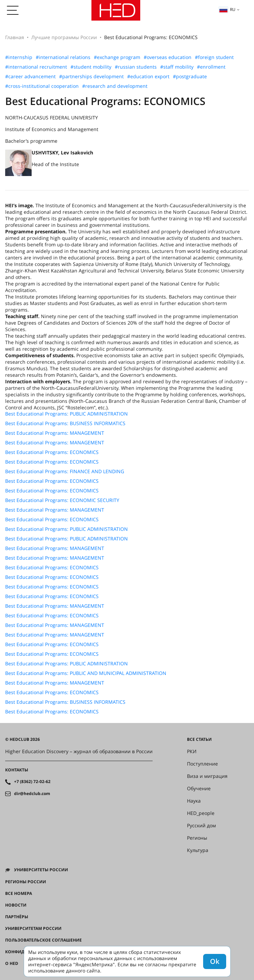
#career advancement (30, 77)
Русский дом (201, 826)
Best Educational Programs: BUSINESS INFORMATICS (65, 423)
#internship (19, 57)
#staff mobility (177, 67)
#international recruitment (36, 67)
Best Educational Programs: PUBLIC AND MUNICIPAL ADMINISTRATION (86, 673)
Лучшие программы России (64, 37)
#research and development (115, 86)
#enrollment (211, 67)
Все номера (19, 894)
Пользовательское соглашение (43, 940)
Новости (16, 905)
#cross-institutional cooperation (42, 86)
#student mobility (91, 67)
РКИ (192, 751)
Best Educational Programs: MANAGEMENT (55, 433)
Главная (15, 37)
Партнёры (17, 917)
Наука (194, 801)
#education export (148, 77)
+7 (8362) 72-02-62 (32, 782)
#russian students (136, 67)
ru (227, 9)
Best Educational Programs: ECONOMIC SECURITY (62, 500)
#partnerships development (91, 77)
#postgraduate (190, 77)
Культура (198, 850)
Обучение (199, 789)
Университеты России (41, 870)
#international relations (63, 57)
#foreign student (214, 57)
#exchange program (117, 57)
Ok (215, 961)
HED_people (201, 813)
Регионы (197, 838)
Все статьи (199, 739)
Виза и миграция (207, 776)
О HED (12, 964)
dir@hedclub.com (32, 794)
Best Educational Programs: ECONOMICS (52, 452)
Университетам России (33, 929)
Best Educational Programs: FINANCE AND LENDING (65, 471)
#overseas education (168, 57)
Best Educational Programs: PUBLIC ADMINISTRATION (67, 414)
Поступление (202, 764)
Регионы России (26, 882)
